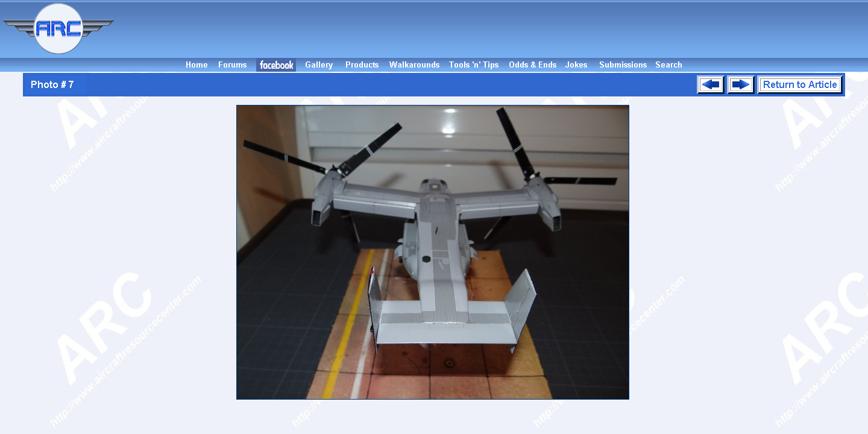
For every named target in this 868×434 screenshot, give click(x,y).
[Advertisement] (493, 29)
